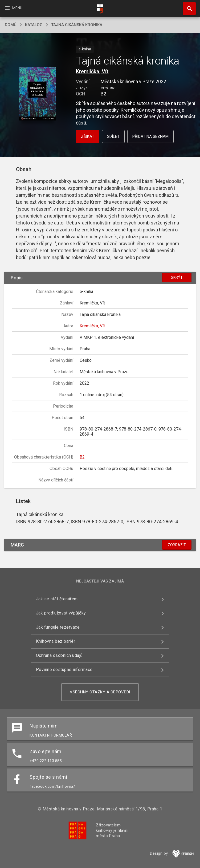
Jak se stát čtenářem (57, 599)
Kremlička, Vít (92, 71)
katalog (34, 25)
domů (11, 25)
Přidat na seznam (150, 136)
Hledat (187, 6)
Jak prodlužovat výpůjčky (61, 613)
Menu (13, 8)
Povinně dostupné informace (64, 670)
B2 (82, 457)
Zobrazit (177, 545)
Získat (88, 136)
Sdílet (113, 136)
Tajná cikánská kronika (77, 25)
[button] (37, 94)
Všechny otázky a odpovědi (100, 692)
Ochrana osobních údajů (59, 655)
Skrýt (177, 278)
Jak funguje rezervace (58, 627)
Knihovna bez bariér (56, 641)
